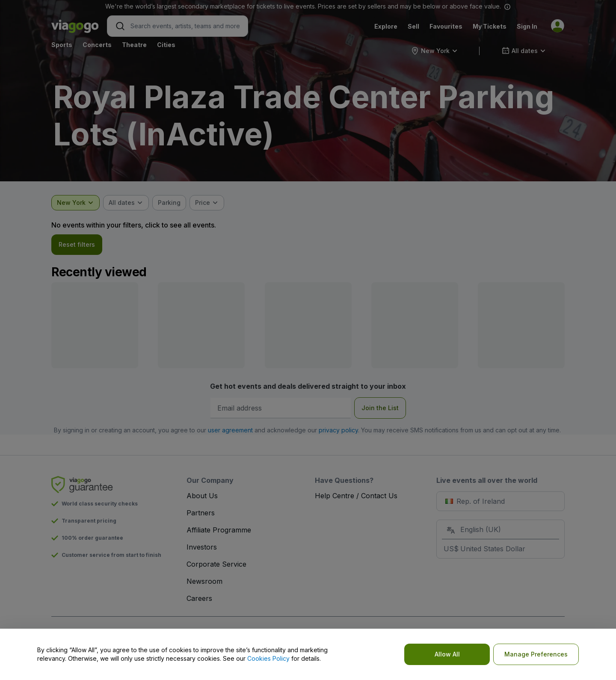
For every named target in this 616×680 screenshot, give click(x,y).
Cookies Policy (268, 658)
